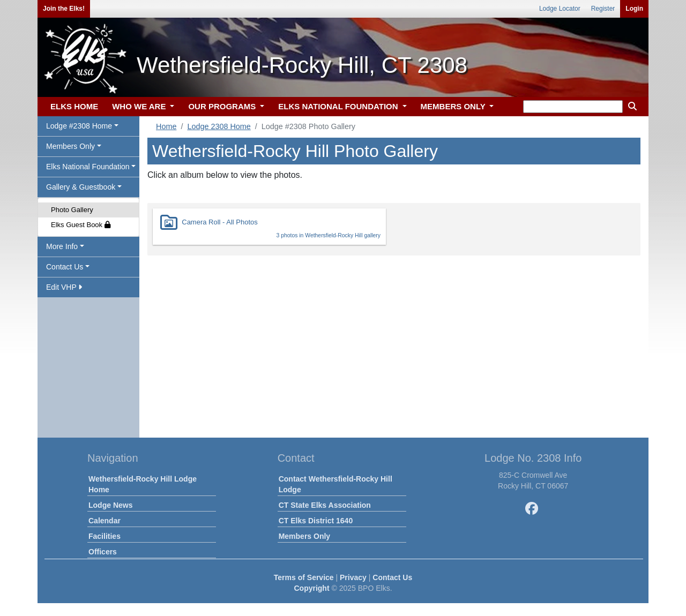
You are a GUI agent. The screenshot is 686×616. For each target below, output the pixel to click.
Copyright (311, 588)
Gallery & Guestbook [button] (81, 187)
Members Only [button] (70, 146)
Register (603, 9)
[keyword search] (573, 107)
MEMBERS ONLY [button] (454, 106)
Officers (103, 552)
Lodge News (110, 505)
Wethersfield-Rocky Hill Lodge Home (143, 484)
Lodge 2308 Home (219, 126)
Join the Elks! (64, 9)
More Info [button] (62, 246)
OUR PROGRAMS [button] (223, 106)
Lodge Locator (560, 9)
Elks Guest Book (81, 225)
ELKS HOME (74, 106)
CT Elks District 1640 (316, 521)
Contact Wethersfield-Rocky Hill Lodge (335, 484)
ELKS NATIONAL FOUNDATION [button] (339, 106)
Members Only (304, 536)
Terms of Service (304, 577)
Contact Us (392, 577)
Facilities (105, 536)
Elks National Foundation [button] (88, 167)
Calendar (105, 521)
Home (166, 126)
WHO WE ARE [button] (140, 106)
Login (634, 9)
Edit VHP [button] (64, 287)
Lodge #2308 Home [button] (79, 126)
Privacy (353, 577)
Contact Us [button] (65, 267)
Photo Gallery (72, 210)
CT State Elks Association (325, 505)
